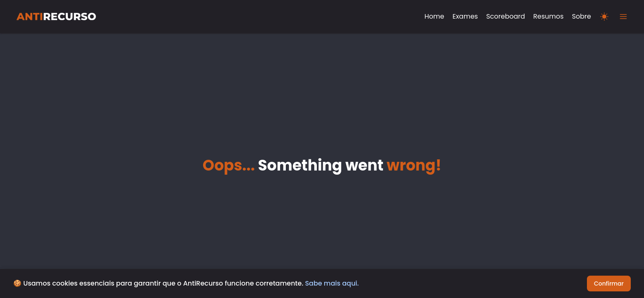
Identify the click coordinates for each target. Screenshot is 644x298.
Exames (465, 16)
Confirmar (609, 284)
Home (434, 16)
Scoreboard (505, 16)
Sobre (582, 16)
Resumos (548, 16)
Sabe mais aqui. (332, 283)
